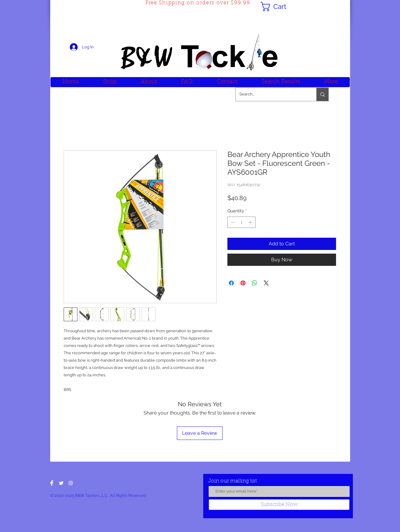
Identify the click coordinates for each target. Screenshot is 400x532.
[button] (279, 7)
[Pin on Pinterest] (243, 283)
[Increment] (251, 222)
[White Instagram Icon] (71, 483)
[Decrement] (232, 222)
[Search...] (271, 94)
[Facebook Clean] (52, 483)
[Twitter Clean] (61, 483)
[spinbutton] (241, 222)
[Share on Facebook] (231, 283)
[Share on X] (266, 283)
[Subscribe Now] (279, 505)
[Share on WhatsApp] (255, 283)
